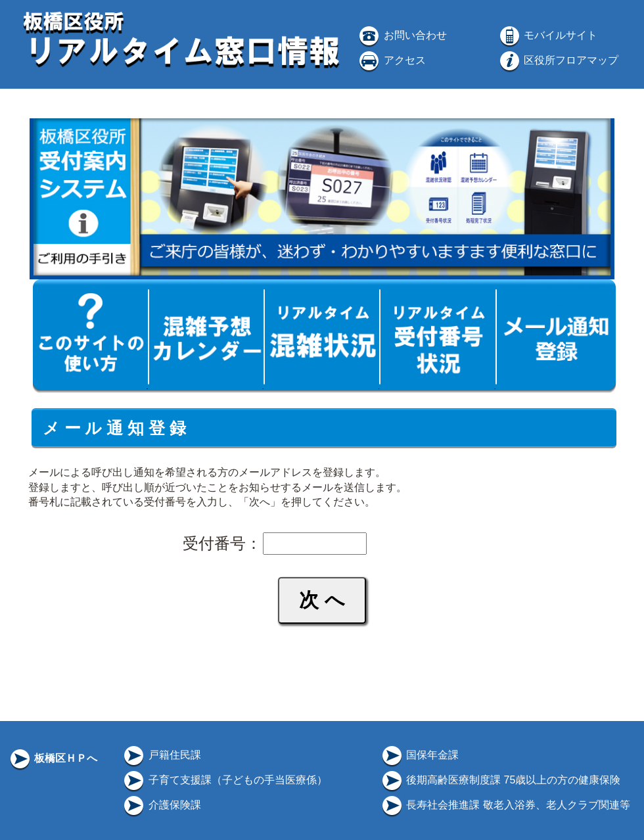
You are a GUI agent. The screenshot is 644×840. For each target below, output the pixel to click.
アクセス (391, 60)
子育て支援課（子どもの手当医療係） (224, 780)
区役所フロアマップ (558, 60)
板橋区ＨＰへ (53, 758)
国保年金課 (419, 755)
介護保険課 (161, 805)
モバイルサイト (547, 35)
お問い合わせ (402, 35)
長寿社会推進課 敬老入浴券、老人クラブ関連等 (505, 805)
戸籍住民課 (161, 755)
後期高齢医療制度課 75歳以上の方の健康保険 (500, 780)
